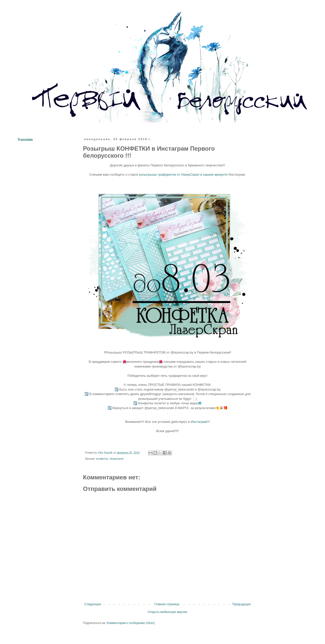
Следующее (93, 604)
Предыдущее (242, 604)
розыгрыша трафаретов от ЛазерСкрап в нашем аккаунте (183, 175)
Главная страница (167, 604)
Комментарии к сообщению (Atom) (131, 623)
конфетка (102, 459)
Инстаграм (199, 422)
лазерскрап (117, 459)
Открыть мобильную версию (167, 612)
